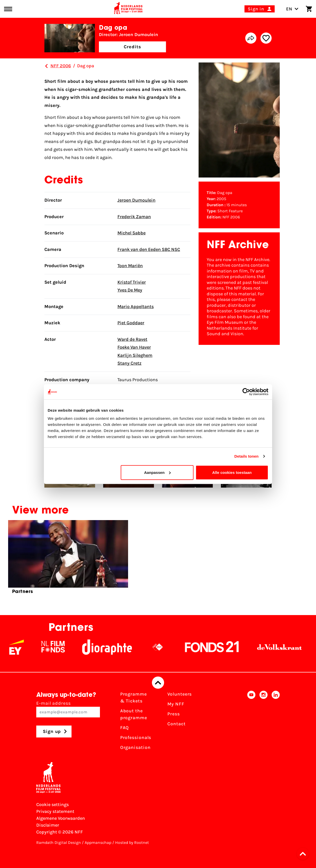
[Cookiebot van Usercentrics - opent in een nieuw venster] (246, 392)
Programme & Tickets (134, 697)
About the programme (134, 714)
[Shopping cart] (309, 9)
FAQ (125, 728)
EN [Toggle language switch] (292, 9)
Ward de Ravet (132, 339)
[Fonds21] (219, 647)
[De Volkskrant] (286, 647)
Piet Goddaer (131, 323)
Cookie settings (52, 805)
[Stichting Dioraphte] (114, 647)
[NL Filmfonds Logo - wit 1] (60, 647)
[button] (304, 854)
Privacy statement (55, 811)
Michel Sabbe (131, 233)
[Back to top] (158, 683)
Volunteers (180, 694)
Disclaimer (48, 825)
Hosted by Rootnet (132, 842)
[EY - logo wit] (23, 647)
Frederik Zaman (134, 217)
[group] (68, 559)
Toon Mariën (130, 266)
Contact (176, 724)
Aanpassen (157, 472)
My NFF (176, 704)
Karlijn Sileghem (135, 355)
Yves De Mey (130, 290)
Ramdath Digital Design (59, 842)
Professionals (136, 737)
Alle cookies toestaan (232, 472)
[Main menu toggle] (8, 9)
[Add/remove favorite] (266, 38)
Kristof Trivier (132, 282)
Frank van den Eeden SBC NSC (149, 249)
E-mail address (68, 709)
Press (174, 714)
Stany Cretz (129, 363)
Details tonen (246, 456)
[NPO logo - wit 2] (164, 647)
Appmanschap (98, 842)
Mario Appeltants (136, 307)
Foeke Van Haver (134, 347)
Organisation (135, 747)
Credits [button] (132, 47)
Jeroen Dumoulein (136, 200)
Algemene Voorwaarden (61, 818)
